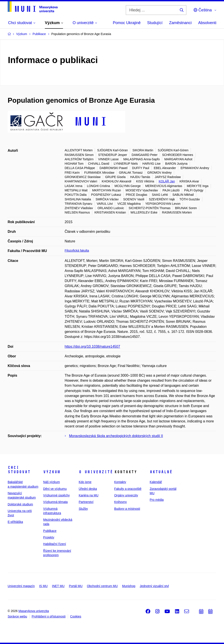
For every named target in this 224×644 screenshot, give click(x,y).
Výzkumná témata (55, 502)
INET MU (58, 586)
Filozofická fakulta (77, 251)
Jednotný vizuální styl (154, 586)
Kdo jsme (85, 482)
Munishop (129, 586)
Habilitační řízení (54, 544)
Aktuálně (161, 472)
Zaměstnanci (180, 23)
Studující (155, 23)
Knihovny (121, 502)
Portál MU (76, 586)
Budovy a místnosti (127, 509)
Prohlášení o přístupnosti (49, 616)
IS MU (43, 586)
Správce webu (17, 616)
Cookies (76, 616)
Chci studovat (19, 470)
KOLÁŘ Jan (167, 181)
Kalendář (156, 482)
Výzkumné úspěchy (56, 495)
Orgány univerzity (126, 495)
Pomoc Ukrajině (127, 23)
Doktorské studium (20, 504)
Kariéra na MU (89, 495)
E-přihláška (15, 522)
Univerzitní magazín (21, 586)
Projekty (49, 537)
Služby (83, 509)
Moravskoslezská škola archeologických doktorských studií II (116, 436)
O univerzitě (96, 472)
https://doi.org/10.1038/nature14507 (93, 347)
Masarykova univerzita (34, 611)
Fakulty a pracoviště (128, 489)
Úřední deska (88, 489)
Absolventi (207, 23)
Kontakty (120, 482)
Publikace (50, 531)
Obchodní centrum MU (102, 586)
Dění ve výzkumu (55, 489)
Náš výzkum (51, 482)
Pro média (157, 500)
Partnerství (86, 502)
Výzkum (52, 472)
